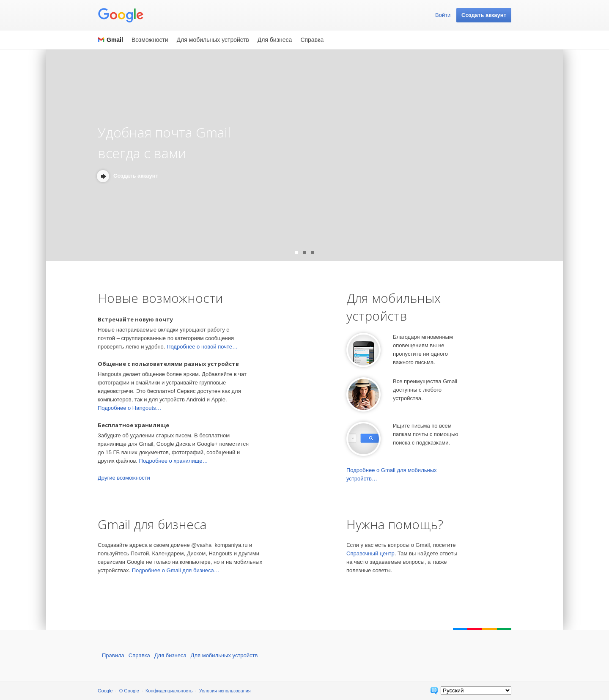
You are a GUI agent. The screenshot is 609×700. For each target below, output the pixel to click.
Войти (443, 15)
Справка (312, 40)
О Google (129, 691)
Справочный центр (370, 553)
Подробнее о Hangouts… (130, 408)
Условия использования (225, 691)
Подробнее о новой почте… (202, 347)
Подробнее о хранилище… (174, 461)
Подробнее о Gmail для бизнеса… (176, 570)
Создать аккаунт (484, 15)
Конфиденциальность (169, 691)
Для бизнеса (275, 40)
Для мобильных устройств (213, 40)
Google (105, 691)
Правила (113, 655)
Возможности (150, 40)
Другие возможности (124, 478)
